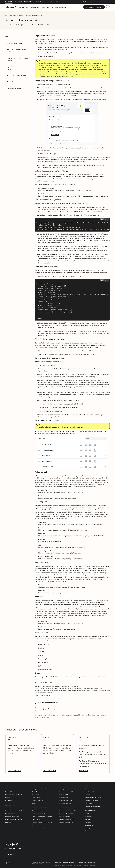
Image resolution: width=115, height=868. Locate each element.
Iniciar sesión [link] (83, 770)
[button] (72, 123)
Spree (40, 15)
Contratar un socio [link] (49, 770)
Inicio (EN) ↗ (9, 2)
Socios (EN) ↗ (39, 2)
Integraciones (20, 15)
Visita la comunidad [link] (14, 770)
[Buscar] (98, 2)
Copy (107, 219)
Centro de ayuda (18, 2)
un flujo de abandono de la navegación (61, 270)
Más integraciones (31, 15)
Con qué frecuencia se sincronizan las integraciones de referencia (57, 685)
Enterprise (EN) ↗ (29, 2)
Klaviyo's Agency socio (42, 695)
